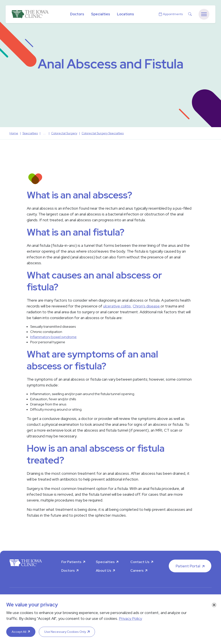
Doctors (77, 14)
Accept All (19, 632)
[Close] (214, 605)
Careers (137, 570)
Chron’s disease (147, 306)
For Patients (71, 562)
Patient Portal (188, 566)
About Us (103, 570)
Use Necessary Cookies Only (65, 632)
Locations (125, 14)
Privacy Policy (130, 618)
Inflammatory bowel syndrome (53, 337)
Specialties (101, 14)
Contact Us (140, 562)
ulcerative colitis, (118, 306)
